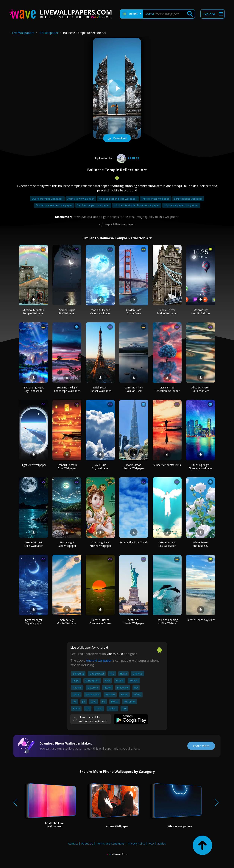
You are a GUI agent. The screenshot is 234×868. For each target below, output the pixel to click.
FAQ (151, 843)
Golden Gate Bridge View (134, 312)
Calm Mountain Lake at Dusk (134, 389)
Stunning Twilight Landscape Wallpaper (67, 389)
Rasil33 (127, 158)
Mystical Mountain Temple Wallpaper (33, 312)
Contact (73, 843)
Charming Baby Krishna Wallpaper (100, 544)
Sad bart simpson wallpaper (93, 205)
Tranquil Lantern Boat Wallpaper (67, 467)
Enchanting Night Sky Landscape (34, 389)
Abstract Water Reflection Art (201, 389)
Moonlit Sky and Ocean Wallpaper (100, 312)
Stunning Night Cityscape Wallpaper (201, 467)
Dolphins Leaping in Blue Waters (167, 622)
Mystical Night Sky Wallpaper (34, 622)
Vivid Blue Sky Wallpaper (100, 467)
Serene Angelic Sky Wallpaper (167, 544)
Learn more (201, 746)
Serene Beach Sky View (201, 620)
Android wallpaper (99, 661)
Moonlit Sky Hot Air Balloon (201, 312)
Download (117, 139)
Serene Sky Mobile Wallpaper (67, 622)
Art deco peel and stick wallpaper (118, 199)
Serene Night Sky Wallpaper (67, 312)
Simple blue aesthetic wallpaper (54, 205)
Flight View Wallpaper (33, 465)
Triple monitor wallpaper (156, 199)
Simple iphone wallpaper (188, 199)
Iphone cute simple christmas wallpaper (137, 205)
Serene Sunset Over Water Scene (100, 622)
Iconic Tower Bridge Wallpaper (167, 312)
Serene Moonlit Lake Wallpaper (33, 544)
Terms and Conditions (110, 843)
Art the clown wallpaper (81, 199)
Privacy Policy (136, 843)
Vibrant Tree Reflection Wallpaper (167, 389)
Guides (161, 843)
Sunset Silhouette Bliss (167, 465)
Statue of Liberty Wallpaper (134, 622)
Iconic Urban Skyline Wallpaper (134, 467)
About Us (87, 843)
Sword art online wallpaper (47, 199)
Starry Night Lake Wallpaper (67, 544)
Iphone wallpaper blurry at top (181, 205)
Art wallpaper (49, 33)
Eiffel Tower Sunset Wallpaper (100, 389)
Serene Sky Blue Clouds (134, 542)
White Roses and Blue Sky (201, 544)
